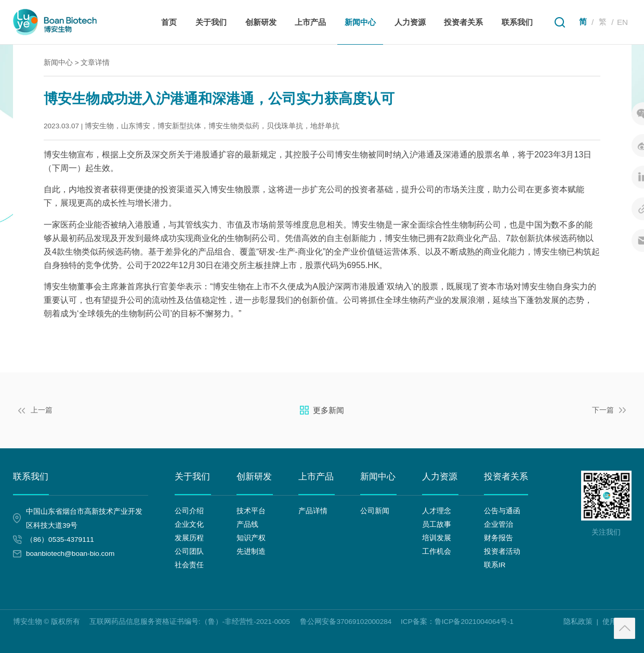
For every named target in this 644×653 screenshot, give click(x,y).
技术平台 (251, 511)
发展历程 (189, 538)
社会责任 (189, 565)
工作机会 (437, 551)
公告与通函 (502, 511)
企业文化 (189, 524)
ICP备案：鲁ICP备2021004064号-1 (457, 622)
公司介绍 (189, 511)
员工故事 (437, 524)
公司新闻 (375, 511)
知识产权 (251, 538)
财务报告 (498, 538)
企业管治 (498, 524)
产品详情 (313, 511)
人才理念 (437, 511)
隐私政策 (578, 622)
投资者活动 (502, 551)
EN (622, 22)
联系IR (495, 565)
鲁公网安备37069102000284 (346, 621)
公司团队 (189, 551)
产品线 (247, 524)
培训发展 (437, 538)
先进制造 (251, 551)
